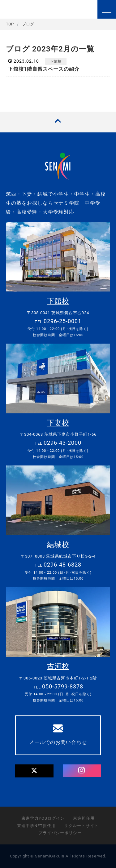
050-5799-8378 (63, 686)
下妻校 (58, 423)
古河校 (58, 666)
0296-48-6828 (62, 565)
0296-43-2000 (62, 443)
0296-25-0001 (62, 321)
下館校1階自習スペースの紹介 (44, 69)
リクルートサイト (81, 826)
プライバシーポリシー (60, 833)
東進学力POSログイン (43, 818)
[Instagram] (82, 771)
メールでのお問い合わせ (58, 734)
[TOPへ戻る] (58, 122)
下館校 (56, 61)
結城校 (58, 545)
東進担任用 (84, 818)
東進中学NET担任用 (36, 826)
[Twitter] (34, 771)
